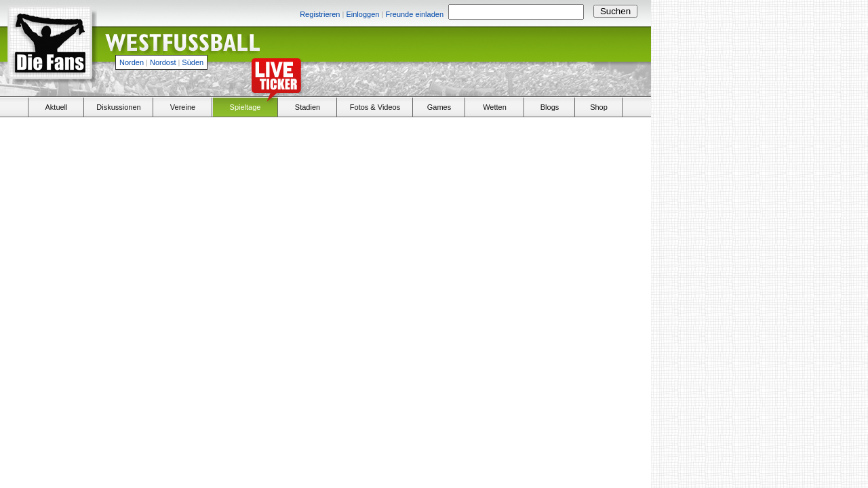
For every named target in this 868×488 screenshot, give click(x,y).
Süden (193, 62)
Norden (132, 62)
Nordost (163, 62)
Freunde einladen (414, 14)
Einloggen (362, 14)
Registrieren (320, 14)
